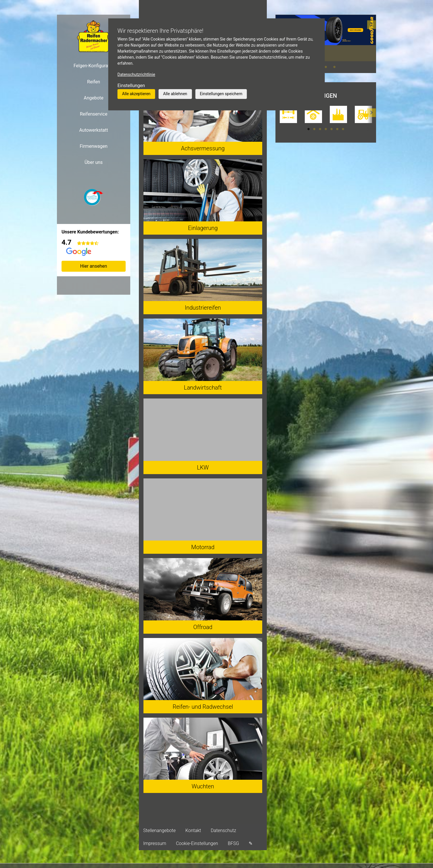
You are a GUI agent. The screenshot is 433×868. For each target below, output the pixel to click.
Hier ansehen (94, 266)
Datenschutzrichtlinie (136, 74)
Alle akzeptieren (136, 94)
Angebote (94, 98)
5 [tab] (332, 129)
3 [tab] (334, 67)
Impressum (155, 843)
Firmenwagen (94, 146)
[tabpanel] (326, 38)
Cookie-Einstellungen (197, 843)
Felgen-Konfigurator (94, 66)
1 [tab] (309, 129)
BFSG (233, 843)
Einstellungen (131, 86)
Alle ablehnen (175, 94)
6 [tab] (337, 129)
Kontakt (193, 830)
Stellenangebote (159, 830)
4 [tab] (326, 129)
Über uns (94, 162)
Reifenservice (94, 114)
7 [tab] (343, 129)
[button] (371, 44)
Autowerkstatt (93, 130)
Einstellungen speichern (221, 94)
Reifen (94, 82)
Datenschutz (223, 830)
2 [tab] (326, 67)
